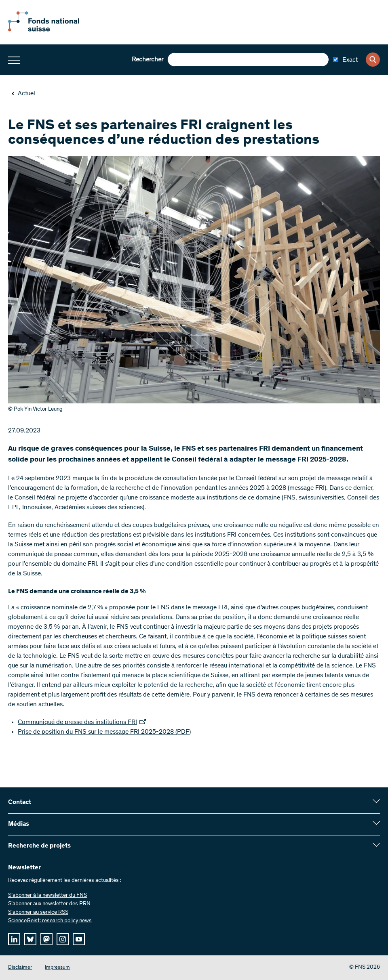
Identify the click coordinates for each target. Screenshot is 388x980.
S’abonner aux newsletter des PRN (49, 904)
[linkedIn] (14, 939)
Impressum (57, 968)
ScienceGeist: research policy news (50, 921)
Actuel (23, 94)
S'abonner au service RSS (38, 913)
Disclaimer (20, 968)
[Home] (53, 30)
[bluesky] (30, 939)
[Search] (373, 60)
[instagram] (63, 939)
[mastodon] (46, 939)
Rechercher (148, 60)
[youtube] (79, 939)
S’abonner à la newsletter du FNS (47, 896)
